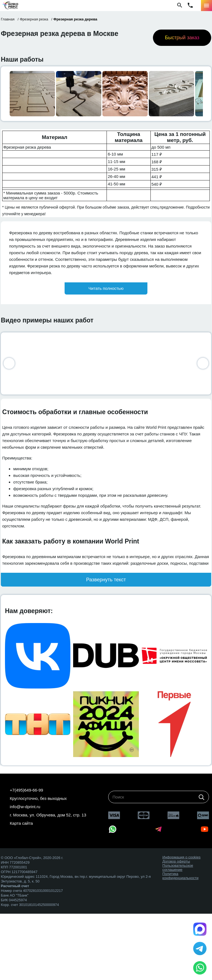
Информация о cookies (181, 857)
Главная (8, 19)
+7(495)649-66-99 (27, 790)
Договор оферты (176, 861)
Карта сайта (22, 823)
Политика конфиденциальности (180, 876)
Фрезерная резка (34, 19)
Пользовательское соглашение (178, 868)
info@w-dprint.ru (25, 807)
